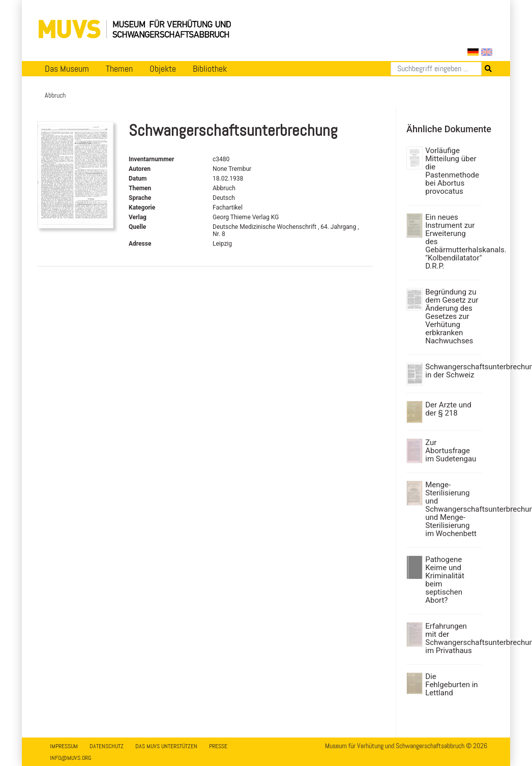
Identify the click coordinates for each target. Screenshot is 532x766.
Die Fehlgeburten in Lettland (451, 685)
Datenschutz (107, 746)
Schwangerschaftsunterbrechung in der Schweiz (452, 371)
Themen (119, 69)
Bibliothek (210, 69)
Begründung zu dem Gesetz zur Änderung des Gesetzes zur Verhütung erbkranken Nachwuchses (452, 316)
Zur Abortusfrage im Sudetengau (451, 451)
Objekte (163, 69)
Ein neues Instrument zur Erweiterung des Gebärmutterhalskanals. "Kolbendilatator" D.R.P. (452, 242)
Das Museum (67, 69)
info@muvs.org (70, 758)
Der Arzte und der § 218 (448, 409)
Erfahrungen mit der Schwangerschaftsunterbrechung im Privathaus (452, 638)
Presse (218, 746)
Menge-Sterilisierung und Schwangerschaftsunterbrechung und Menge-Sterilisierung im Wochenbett (452, 509)
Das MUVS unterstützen (166, 746)
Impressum (64, 746)
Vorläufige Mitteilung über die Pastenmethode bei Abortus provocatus (452, 171)
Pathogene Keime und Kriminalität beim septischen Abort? (445, 580)
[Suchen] (436, 69)
